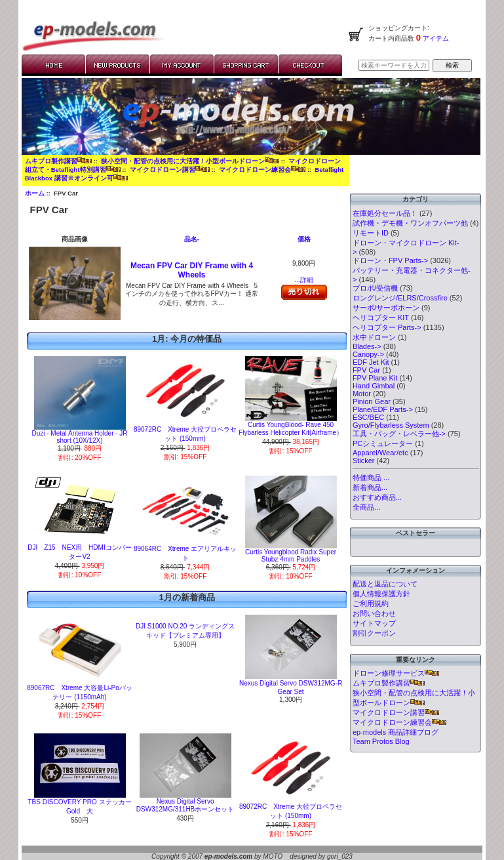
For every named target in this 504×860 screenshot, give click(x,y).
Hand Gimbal (374, 386)
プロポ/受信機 (375, 288)
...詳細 (303, 280)
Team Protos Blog (381, 741)
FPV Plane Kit (375, 378)
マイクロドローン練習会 (262, 170)
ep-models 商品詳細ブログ (396, 732)
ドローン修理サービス (396, 673)
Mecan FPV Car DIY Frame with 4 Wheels (192, 270)
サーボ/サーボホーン (386, 308)
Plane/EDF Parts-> (383, 409)
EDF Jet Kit (371, 362)
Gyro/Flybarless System (391, 425)
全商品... (366, 507)
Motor (362, 394)
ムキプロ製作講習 (58, 161)
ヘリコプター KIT (381, 317)
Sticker (364, 461)
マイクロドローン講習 (170, 170)
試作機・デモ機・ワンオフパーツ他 (410, 223)
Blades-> (367, 346)
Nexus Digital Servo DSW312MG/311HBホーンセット (185, 805)
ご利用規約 (371, 604)
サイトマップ (374, 623)
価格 (304, 239)
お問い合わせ (374, 613)
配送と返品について (385, 584)
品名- (192, 239)
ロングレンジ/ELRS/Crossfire (400, 298)
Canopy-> (368, 354)
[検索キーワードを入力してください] (394, 65)
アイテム (435, 38)
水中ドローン (374, 337)
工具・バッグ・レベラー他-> (399, 434)
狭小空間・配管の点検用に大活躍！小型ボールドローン (190, 161)
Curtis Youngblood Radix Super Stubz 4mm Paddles (291, 556)
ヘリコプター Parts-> (387, 327)
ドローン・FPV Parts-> (390, 260)
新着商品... (370, 487)
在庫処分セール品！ (385, 213)
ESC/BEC (368, 417)
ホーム (35, 193)
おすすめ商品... (377, 497)
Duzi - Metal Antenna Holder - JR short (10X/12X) (79, 437)
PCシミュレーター (383, 443)
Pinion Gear (372, 401)
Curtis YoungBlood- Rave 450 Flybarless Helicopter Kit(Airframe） (291, 429)
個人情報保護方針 (381, 594)
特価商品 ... (371, 478)
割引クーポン (374, 633)
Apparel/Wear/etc (380, 453)
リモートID (371, 233)
